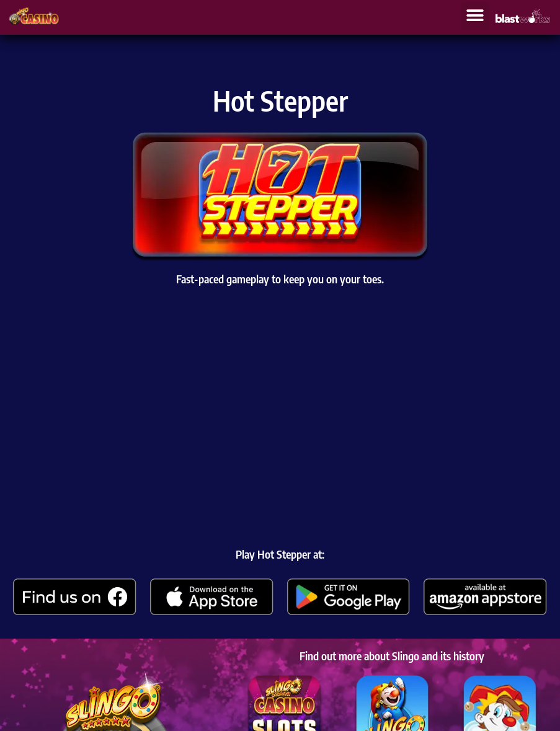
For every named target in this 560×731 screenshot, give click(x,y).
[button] (475, 16)
